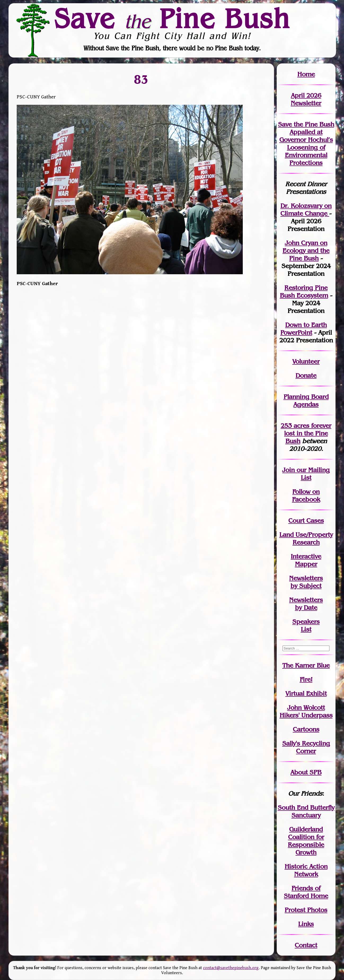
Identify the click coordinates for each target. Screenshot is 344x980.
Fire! (306, 679)
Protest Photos (306, 910)
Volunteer (306, 361)
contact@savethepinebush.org (231, 968)
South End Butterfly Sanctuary (306, 811)
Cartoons (306, 729)
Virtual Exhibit (306, 693)
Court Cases (306, 521)
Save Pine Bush (172, 19)
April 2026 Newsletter (306, 99)
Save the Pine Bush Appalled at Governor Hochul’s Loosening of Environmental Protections (306, 143)
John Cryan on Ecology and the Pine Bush (306, 251)
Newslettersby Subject (306, 582)
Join (288, 470)
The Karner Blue (306, 665)
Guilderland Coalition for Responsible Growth (306, 841)
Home (306, 74)
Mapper (306, 564)
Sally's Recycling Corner (306, 747)
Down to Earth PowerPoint (304, 329)
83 (141, 79)
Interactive (306, 556)
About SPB (306, 772)
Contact (306, 945)
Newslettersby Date (306, 604)
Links (306, 924)
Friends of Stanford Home (306, 892)
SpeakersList (306, 625)
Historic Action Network (306, 870)
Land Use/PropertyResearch (306, 538)
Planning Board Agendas (306, 400)
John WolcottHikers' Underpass (306, 711)
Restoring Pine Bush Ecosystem (304, 291)
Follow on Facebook (306, 495)
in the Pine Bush (308, 433)
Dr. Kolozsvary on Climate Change (306, 210)
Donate (306, 375)
